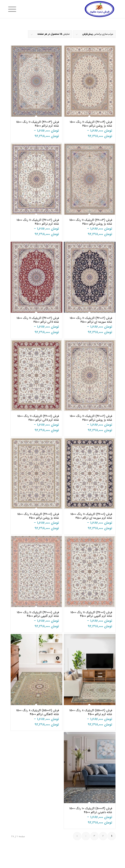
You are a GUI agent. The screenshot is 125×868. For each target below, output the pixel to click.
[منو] (15, 10)
